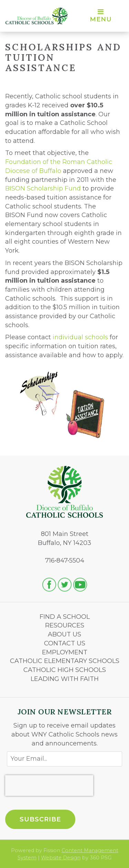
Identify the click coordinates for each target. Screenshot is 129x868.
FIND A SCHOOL (65, 617)
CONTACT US (65, 643)
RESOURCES (65, 625)
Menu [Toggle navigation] (101, 16)
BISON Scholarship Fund (43, 188)
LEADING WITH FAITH (65, 679)
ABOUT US (64, 634)
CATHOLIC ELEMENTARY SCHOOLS (65, 661)
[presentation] (49, 786)
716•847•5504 (65, 560)
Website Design (61, 858)
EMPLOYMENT (65, 652)
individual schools (80, 337)
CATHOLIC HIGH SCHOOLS (65, 670)
